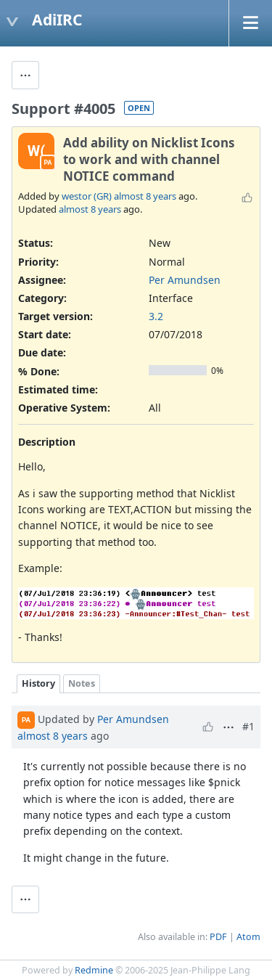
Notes (82, 683)
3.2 (156, 316)
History (38, 683)
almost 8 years (145, 196)
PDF (218, 937)
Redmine (94, 970)
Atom (248, 937)
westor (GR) (87, 196)
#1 (248, 726)
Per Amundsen (185, 280)
